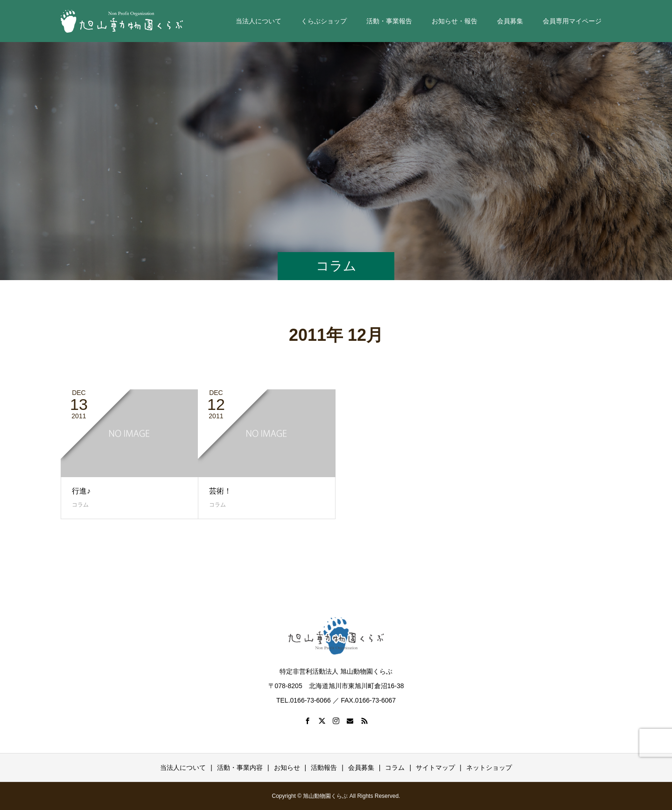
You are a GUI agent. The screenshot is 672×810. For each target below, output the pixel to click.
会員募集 (510, 21)
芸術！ (220, 491)
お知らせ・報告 (455, 21)
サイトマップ (435, 768)
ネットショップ (489, 768)
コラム (80, 505)
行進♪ (81, 491)
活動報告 (324, 768)
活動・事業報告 (389, 21)
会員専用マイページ (572, 21)
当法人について (259, 21)
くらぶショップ (324, 21)
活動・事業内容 (240, 768)
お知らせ (287, 768)
